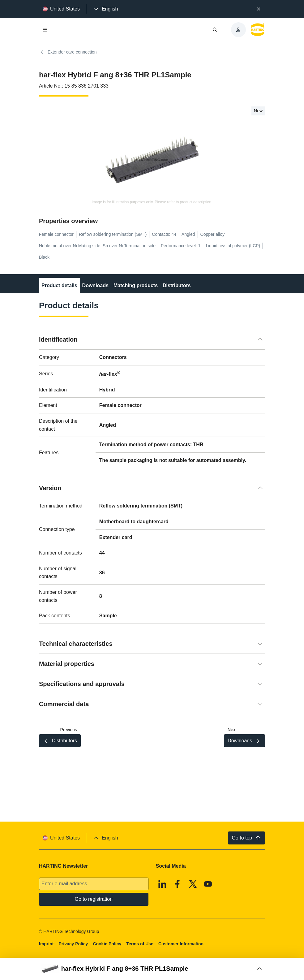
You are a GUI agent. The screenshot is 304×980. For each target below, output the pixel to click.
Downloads (95, 285)
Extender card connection (68, 52)
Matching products (136, 285)
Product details (59, 285)
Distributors (177, 285)
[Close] (259, 9)
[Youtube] (208, 884)
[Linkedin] (162, 884)
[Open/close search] (215, 30)
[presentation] (105, 9)
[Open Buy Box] (152, 969)
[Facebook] (178, 884)
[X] (193, 884)
